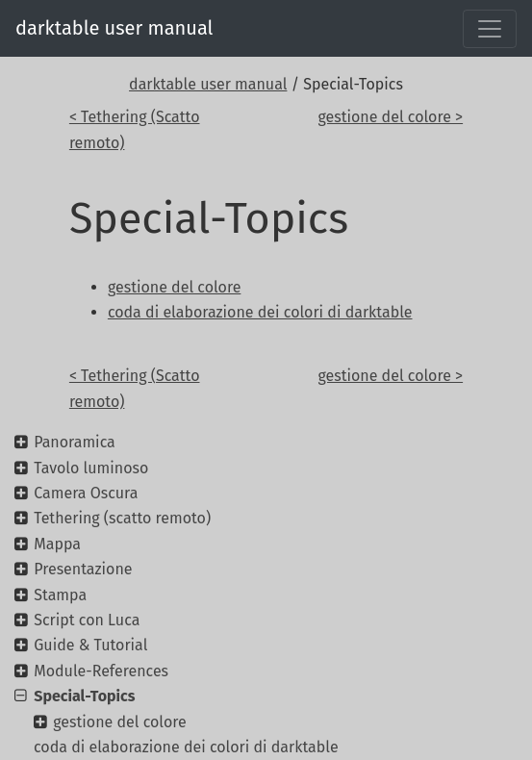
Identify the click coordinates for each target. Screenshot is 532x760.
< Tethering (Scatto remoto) (135, 129)
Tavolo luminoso (91, 468)
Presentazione (83, 569)
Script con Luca (87, 620)
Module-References (101, 671)
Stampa (60, 595)
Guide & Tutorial (90, 645)
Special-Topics (84, 696)
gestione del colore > (390, 117)
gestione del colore (119, 722)
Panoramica (75, 442)
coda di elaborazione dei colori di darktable (186, 747)
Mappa (57, 544)
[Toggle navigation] (490, 29)
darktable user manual (114, 28)
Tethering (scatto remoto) (122, 518)
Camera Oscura (86, 493)
